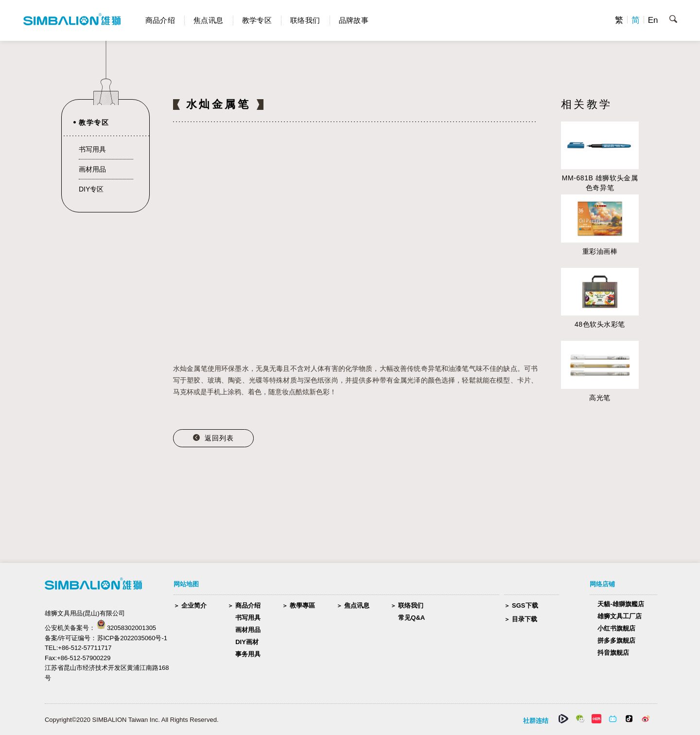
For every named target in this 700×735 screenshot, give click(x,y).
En (653, 20)
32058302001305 (131, 628)
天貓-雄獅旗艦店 (621, 604)
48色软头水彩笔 (600, 324)
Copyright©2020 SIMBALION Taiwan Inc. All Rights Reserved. (132, 720)
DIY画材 (247, 642)
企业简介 (194, 605)
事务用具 (248, 654)
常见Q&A (411, 618)
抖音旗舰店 (613, 653)
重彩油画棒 (600, 251)
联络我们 (305, 20)
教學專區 (302, 605)
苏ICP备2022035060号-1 (132, 638)
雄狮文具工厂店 (620, 616)
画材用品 (92, 169)
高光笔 (600, 398)
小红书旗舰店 (616, 628)
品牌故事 (354, 20)
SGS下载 (525, 605)
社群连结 (536, 721)
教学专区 (257, 20)
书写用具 (92, 149)
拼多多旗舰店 (616, 640)
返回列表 (219, 438)
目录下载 (525, 619)
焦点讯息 (209, 20)
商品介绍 (160, 20)
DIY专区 (91, 189)
